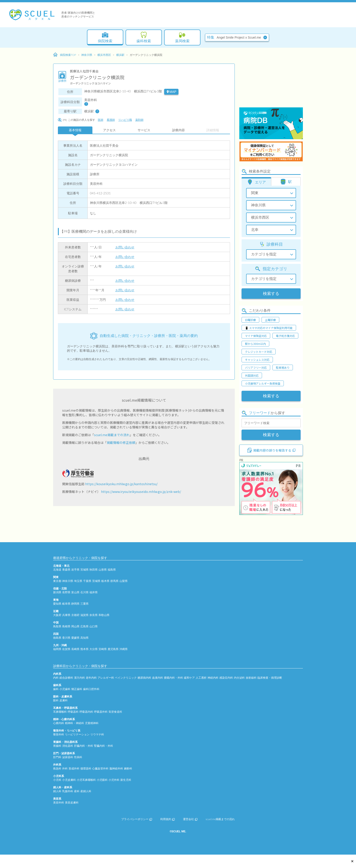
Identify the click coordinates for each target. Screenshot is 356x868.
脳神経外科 (116, 768)
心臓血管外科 (100, 768)
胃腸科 (57, 746)
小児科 (57, 780)
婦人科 (57, 791)
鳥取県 (57, 626)
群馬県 (114, 581)
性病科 (78, 757)
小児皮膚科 (69, 780)
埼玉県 (78, 581)
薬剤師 (139, 120)
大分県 (94, 649)
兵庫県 (66, 615)
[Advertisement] (271, 78)
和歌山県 (104, 615)
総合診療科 (66, 678)
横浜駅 (120, 55)
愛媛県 (75, 638)
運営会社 (190, 819)
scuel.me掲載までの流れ (112, 435)
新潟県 (57, 592)
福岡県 (57, 649)
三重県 (84, 604)
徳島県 (57, 638)
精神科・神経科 (74, 723)
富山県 (75, 592)
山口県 (94, 626)
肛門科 (57, 757)
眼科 (56, 700)
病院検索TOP (65, 55)
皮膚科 (64, 700)
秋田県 (94, 570)
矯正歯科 (77, 689)
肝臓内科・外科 (84, 746)
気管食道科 (115, 712)
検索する (271, 294)
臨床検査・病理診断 (270, 678)
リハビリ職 (125, 120)
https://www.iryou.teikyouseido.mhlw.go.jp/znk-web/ (141, 492)
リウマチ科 (97, 734)
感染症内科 (226, 678)
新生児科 (126, 780)
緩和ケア (189, 678)
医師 (101, 120)
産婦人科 (86, 791)
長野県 (66, 592)
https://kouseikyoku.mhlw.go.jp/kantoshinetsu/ (121, 484)
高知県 (84, 638)
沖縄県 (124, 649)
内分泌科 (239, 678)
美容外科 (59, 802)
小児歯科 (65, 689)
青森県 (66, 570)
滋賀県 (84, 615)
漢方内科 (79, 678)
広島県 (84, 626)
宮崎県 (103, 649)
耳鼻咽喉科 (60, 712)
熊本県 (84, 649)
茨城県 (96, 581)
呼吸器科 (73, 712)
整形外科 (59, 734)
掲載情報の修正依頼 (121, 443)
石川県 (84, 592)
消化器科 (68, 746)
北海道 (57, 570)
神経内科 (213, 678)
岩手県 (75, 570)
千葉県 (87, 581)
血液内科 (158, 678)
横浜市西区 (104, 55)
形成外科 (74, 768)
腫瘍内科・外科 (173, 678)
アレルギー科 (106, 678)
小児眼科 (102, 780)
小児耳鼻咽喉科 (86, 780)
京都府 (75, 615)
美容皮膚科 (72, 802)
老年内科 (91, 678)
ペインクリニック (126, 678)
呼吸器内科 (86, 712)
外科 (65, 768)
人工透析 (201, 678)
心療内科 (59, 723)
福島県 (112, 570)
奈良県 (94, 615)
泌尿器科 (68, 757)
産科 (77, 791)
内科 (56, 678)
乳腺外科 (68, 791)
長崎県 (75, 649)
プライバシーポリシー (137, 819)
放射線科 (251, 678)
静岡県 (75, 604)
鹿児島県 (113, 649)
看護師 (111, 120)
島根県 (66, 626)
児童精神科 (92, 723)
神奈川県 (87, 55)
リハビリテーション (77, 734)
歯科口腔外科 (91, 689)
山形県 (103, 570)
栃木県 (105, 581)
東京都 (57, 581)
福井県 (94, 592)
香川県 (66, 638)
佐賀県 (66, 649)
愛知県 (57, 604)
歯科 (56, 689)
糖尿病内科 (144, 678)
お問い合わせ (125, 247)
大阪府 (57, 615)
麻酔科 (128, 768)
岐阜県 (66, 604)
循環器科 (86, 768)
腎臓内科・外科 (104, 746)
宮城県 (84, 570)
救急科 (57, 768)
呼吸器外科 (101, 712)
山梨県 (124, 581)
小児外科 (114, 780)
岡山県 (75, 626)
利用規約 (168, 819)
